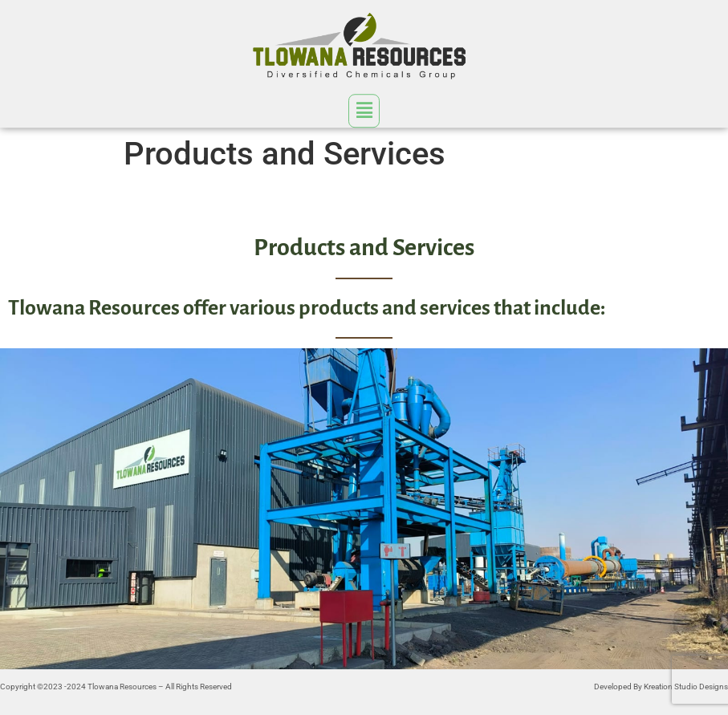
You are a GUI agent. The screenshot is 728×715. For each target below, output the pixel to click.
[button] (364, 110)
